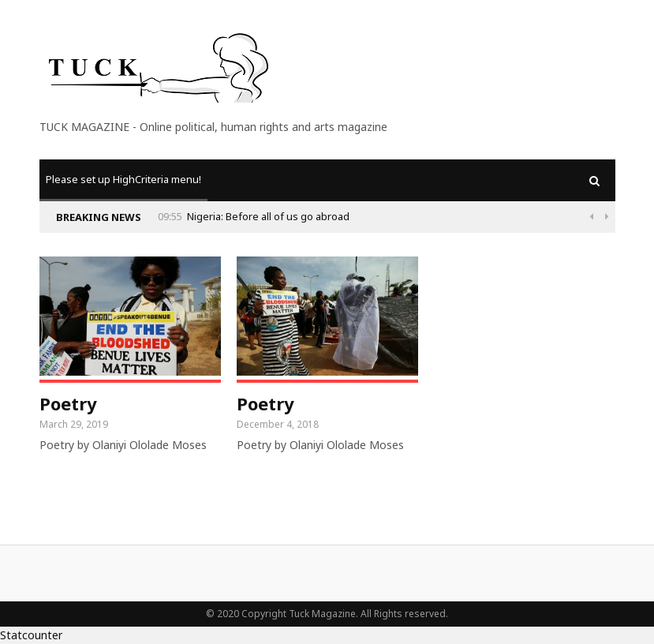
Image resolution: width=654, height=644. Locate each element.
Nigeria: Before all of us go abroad (539, 216)
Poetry (68, 403)
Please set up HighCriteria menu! (123, 179)
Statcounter (31, 635)
